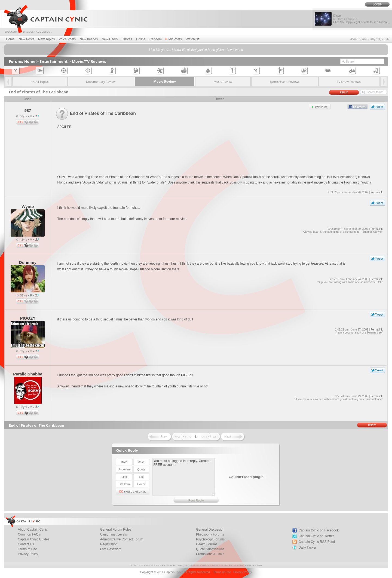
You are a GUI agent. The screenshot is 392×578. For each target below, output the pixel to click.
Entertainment (53, 61)
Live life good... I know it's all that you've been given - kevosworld (196, 50)
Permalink (376, 192)
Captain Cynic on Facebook (319, 530)
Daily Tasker (307, 548)
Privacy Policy (28, 554)
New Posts (26, 39)
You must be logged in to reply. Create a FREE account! (184, 477)
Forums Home (22, 61)
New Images (89, 39)
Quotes (127, 39)
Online (141, 39)
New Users (110, 39)
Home (10, 39)
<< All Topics (40, 82)
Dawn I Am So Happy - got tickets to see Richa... (361, 19)
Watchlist (192, 39)
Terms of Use (222, 572)
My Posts (174, 39)
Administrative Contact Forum (122, 539)
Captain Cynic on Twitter (316, 536)
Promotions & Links (210, 554)
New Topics (46, 39)
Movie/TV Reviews (89, 61)
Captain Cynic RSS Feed (317, 542)
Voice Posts (67, 39)
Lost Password (111, 549)
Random (156, 39)
